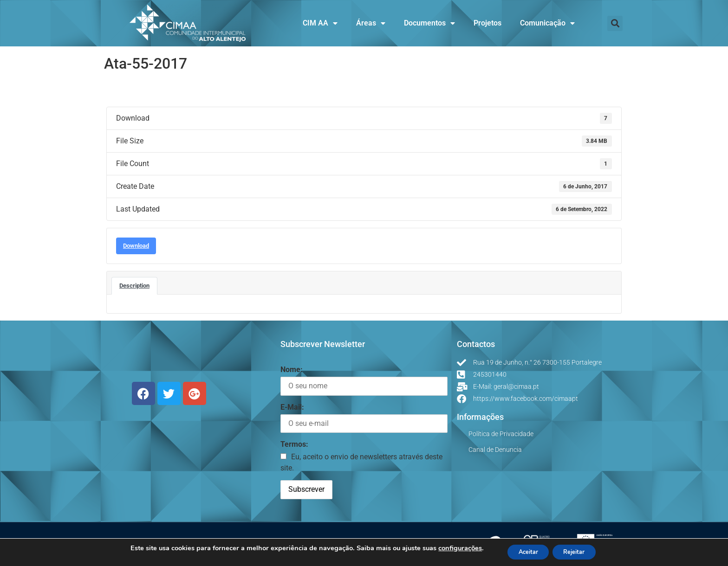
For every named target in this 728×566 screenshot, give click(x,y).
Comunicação (547, 23)
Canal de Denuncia (495, 450)
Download (136, 246)
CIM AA (320, 23)
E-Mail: (292, 407)
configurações (452, 547)
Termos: (294, 444)
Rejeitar (578, 551)
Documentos (429, 23)
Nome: (292, 370)
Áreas (371, 23)
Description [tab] (134, 286)
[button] (615, 23)
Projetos (487, 23)
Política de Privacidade (501, 434)
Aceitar (524, 551)
